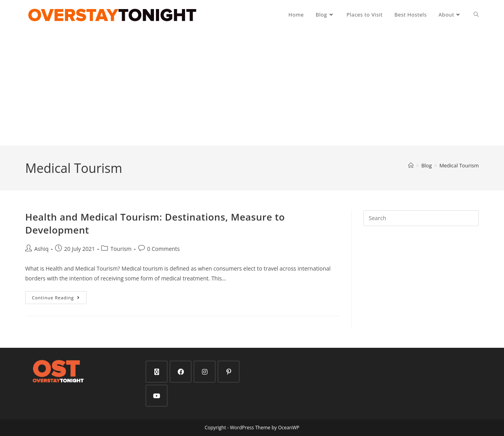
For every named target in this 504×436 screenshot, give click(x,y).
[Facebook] (181, 372)
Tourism (121, 249)
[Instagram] (205, 372)
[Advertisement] (252, 87)
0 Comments (164, 249)
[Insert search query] (421, 218)
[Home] (411, 165)
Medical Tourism (459, 165)
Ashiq (41, 249)
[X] (157, 372)
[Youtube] (157, 396)
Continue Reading (59, 296)
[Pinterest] (229, 372)
